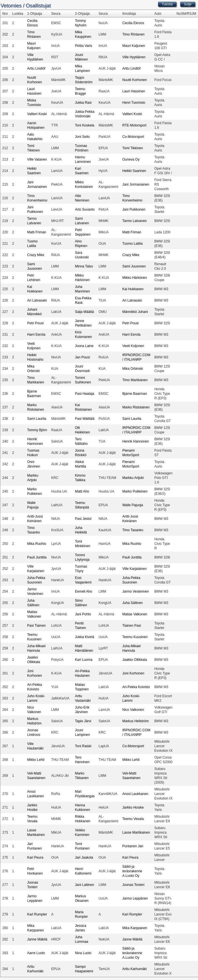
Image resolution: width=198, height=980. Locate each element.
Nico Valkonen (133, 710)
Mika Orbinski (133, 369)
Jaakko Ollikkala (135, 660)
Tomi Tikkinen (133, 148)
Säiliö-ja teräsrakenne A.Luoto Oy (132, 871)
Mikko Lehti (36, 760)
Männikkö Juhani (135, 312)
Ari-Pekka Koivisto (136, 687)
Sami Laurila (37, 419)
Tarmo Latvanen (134, 221)
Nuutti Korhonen (135, 80)
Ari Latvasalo (37, 300)
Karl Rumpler (37, 914)
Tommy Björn (37, 430)
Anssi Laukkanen (135, 794)
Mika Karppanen (135, 928)
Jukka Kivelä (85, 637)
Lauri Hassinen (134, 91)
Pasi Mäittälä (85, 419)
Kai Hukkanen (133, 289)
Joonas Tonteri (133, 885)
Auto (158, 14)
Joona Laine (84, 346)
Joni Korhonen (133, 673)
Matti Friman (37, 232)
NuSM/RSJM (186, 14)
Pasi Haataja (85, 394)
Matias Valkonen (135, 614)
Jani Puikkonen (134, 209)
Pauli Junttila (37, 557)
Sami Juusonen (134, 266)
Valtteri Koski (37, 114)
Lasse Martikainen (136, 832)
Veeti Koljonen (133, 346)
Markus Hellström (135, 721)
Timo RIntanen (133, 34)
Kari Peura (35, 857)
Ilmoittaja (129, 14)
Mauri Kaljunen (134, 46)
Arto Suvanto (85, 209)
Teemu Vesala (133, 819)
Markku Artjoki (133, 478)
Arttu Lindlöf (36, 68)
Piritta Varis (84, 46)
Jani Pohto (83, 614)
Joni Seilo (82, 137)
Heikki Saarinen (134, 171)
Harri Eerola (36, 335)
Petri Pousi (36, 323)
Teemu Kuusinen (135, 637)
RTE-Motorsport (134, 125)
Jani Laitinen (85, 885)
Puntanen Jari (133, 846)
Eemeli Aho (84, 591)
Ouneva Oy (131, 159)
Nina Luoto (83, 953)
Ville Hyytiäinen (134, 57)
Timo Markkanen (135, 380)
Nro (5, 14)
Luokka (18, 14)
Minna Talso (84, 266)
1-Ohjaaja (35, 14)
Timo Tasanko (133, 530)
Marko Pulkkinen (135, 491)
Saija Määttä (85, 312)
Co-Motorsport (133, 137)
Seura (56, 14)
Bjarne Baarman (135, 394)
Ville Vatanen (37, 159)
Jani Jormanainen (136, 184)
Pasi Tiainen (37, 626)
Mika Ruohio (37, 544)
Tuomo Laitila (132, 244)
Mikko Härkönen (135, 278)
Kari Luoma (84, 660)
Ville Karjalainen (134, 569)
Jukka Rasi (83, 103)
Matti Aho (82, 491)
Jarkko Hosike (133, 807)
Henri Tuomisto (134, 103)
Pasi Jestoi (83, 519)
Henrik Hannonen (135, 441)
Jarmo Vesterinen (135, 591)
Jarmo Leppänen (135, 898)
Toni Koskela (85, 125)
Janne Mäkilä (37, 939)
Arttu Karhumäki (134, 969)
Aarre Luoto (36, 953)
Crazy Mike (36, 255)
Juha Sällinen (132, 603)
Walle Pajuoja (133, 505)
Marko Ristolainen (136, 407)
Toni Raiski (83, 746)
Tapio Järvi (83, 721)
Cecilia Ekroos (133, 23)
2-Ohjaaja (82, 14)
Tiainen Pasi (132, 626)
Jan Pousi (83, 357)
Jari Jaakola (84, 857)
